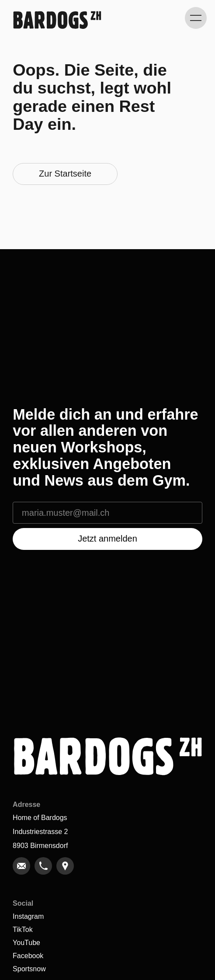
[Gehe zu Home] (57, 20)
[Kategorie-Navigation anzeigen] (196, 18)
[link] (21, 866)
